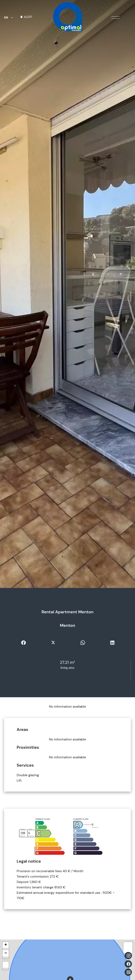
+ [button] (6, 945)
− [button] (6, 953)
